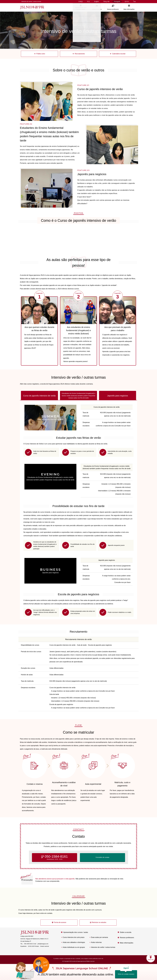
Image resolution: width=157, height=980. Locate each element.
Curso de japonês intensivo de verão (40, 396)
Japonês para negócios (118, 396)
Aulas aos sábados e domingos (74, 942)
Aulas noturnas (96, 942)
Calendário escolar (119, 54)
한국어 (127, 2)
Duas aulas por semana (99, 937)
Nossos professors (113, 9)
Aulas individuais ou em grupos (74, 947)
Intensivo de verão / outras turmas (103, 947)
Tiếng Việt (106, 2)
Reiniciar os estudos (99, 922)
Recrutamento (80, 54)
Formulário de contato (102, 857)
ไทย (134, 2)
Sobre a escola (97, 9)
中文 (88, 2)
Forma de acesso (60, 922)
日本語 (81, 2)
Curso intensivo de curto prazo (74, 937)
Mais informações (129, 9)
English (97, 2)
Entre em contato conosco (126, 973)
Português (117, 2)
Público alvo (41, 54)
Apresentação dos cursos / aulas (81, 8)
